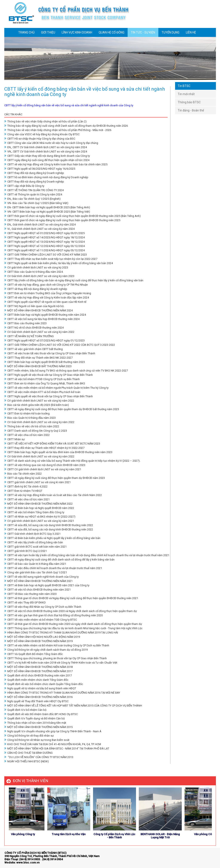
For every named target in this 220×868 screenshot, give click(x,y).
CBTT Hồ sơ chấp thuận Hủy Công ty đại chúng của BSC (40, 139)
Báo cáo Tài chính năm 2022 (23, 474)
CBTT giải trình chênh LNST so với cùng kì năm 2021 (37, 482)
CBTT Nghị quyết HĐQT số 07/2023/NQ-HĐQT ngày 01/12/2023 (44, 340)
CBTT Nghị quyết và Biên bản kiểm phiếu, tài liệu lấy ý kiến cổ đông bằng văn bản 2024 (59, 263)
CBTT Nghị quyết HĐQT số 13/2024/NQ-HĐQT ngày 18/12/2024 (44, 242)
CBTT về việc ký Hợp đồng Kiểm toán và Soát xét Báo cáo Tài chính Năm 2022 (53, 495)
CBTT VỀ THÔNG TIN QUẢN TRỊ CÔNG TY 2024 (34, 190)
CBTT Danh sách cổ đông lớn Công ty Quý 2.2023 (36, 431)
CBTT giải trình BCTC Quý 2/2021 (26, 551)
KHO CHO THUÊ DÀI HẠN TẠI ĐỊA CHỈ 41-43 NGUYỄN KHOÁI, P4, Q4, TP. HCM (53, 744)
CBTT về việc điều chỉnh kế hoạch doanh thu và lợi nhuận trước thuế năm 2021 (53, 568)
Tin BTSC (184, 86)
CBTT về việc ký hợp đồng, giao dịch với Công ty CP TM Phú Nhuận (46, 285)
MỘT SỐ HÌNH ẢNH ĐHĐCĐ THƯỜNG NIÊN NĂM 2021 (38, 581)
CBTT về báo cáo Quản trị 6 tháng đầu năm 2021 (35, 564)
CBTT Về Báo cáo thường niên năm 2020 (30, 594)
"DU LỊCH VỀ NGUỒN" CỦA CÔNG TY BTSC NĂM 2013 (39, 757)
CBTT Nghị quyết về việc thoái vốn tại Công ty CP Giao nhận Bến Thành (49, 375)
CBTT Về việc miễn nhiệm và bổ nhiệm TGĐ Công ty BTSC (41, 620)
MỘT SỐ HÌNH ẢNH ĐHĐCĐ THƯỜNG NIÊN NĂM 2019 (38, 641)
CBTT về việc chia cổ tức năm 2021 (27, 499)
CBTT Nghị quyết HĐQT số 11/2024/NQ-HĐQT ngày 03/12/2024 (44, 250)
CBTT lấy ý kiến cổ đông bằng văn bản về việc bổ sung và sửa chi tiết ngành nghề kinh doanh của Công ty (69, 105)
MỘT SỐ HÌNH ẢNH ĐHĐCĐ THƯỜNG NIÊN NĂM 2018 (38, 667)
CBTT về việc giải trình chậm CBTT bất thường (34, 349)
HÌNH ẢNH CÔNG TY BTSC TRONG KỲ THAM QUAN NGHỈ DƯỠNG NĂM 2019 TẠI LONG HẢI (61, 633)
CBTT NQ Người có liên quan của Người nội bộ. (34, 306)
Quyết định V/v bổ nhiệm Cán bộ (25, 710)
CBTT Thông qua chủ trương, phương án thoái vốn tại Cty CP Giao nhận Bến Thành (56, 658)
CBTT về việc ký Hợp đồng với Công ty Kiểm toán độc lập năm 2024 (47, 298)
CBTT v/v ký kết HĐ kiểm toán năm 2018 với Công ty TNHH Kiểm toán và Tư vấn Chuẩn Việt (61, 663)
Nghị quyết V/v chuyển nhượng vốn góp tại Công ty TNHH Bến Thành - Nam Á (53, 731)
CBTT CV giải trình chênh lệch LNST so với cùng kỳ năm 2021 (43, 469)
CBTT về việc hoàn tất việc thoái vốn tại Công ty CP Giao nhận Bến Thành (50, 353)
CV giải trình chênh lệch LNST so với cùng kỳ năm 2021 (39, 521)
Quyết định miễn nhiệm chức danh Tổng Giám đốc (36, 680)
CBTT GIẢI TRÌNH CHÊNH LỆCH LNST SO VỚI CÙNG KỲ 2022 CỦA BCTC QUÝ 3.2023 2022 (60, 345)
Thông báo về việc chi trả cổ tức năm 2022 (32, 426)
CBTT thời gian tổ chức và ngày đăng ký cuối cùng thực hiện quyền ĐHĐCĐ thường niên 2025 (62, 220)
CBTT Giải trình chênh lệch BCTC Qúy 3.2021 (32, 534)
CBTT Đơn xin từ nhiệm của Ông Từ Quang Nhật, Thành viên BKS (45, 383)
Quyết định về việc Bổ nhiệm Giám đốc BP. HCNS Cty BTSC (41, 714)
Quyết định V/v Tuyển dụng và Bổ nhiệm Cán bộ (34, 718)
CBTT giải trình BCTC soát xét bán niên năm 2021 (35, 547)
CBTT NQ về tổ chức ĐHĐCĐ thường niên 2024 (34, 328)
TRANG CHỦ (26, 32)
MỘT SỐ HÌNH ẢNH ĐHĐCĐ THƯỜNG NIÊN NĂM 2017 (38, 671)
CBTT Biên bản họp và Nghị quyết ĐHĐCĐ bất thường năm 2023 (45, 362)
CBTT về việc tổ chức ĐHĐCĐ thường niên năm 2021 (37, 590)
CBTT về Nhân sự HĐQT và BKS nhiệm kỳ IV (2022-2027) (40, 517)
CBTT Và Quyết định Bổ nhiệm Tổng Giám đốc (34, 654)
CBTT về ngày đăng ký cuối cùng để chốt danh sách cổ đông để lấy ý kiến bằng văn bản (59, 560)
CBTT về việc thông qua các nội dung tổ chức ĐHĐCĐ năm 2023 (45, 465)
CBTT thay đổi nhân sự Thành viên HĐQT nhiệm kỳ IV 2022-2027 (44, 448)
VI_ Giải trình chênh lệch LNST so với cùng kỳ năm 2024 (39, 229)
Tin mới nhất (186, 94)
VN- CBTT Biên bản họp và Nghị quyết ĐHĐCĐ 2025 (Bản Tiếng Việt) (47, 212)
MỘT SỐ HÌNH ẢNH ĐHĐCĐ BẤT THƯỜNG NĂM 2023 (38, 366)
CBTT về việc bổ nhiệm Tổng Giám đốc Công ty (34, 512)
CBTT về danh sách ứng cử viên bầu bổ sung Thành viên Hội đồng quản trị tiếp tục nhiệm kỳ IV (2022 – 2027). (72, 461)
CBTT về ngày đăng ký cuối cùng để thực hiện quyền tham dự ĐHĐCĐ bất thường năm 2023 (62, 409)
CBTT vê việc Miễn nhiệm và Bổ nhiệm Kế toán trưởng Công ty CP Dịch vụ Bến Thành (57, 645)
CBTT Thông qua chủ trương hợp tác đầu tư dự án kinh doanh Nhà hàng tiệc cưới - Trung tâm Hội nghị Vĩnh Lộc (73, 628)
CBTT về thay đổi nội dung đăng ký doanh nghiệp (36, 289)
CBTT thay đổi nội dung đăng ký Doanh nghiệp (34, 173)
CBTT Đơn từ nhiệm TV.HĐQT (23, 491)
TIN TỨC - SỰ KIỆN (143, 32)
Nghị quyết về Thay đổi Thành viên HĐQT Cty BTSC (36, 701)
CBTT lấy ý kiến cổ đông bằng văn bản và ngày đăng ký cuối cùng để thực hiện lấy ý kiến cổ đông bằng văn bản (74, 280)
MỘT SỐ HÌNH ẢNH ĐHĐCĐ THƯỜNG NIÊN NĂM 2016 (38, 697)
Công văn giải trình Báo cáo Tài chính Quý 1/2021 (36, 572)
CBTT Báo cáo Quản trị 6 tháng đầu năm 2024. (34, 272)
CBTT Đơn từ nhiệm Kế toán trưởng (27, 413)
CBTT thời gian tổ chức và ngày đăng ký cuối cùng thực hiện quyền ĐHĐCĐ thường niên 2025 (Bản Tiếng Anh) (73, 216)
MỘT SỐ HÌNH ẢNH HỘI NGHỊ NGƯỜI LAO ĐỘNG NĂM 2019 (42, 637)
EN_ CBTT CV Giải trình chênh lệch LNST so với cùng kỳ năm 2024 (46, 147)
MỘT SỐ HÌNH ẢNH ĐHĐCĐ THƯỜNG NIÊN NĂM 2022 (38, 504)
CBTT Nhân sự (15, 439)
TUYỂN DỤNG (170, 32)
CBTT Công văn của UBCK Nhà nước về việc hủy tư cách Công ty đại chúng (51, 143)
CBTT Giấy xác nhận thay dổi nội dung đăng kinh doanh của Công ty (47, 156)
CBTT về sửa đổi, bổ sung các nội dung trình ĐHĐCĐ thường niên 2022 (49, 525)
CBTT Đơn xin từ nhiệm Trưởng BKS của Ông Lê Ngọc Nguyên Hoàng (48, 293)
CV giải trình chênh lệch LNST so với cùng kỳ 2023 (36, 267)
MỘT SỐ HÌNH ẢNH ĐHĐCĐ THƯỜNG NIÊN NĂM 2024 (38, 310)
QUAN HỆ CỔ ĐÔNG (112, 32)
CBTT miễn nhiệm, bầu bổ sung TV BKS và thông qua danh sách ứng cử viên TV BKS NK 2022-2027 (66, 371)
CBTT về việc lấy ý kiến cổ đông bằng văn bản (34, 542)
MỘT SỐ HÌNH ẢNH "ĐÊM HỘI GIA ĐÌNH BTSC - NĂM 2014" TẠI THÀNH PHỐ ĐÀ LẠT (57, 748)
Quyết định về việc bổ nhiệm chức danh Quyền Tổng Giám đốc (44, 684)
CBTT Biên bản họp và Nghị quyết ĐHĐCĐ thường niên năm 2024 (45, 315)
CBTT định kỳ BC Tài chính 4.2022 (26, 487)
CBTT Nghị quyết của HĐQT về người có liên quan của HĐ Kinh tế (45, 302)
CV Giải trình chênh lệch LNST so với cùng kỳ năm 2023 (39, 276)
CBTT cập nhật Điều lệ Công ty (24, 186)
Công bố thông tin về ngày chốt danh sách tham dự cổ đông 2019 (46, 650)
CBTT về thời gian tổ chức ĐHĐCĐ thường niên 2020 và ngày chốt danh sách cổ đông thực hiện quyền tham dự (73, 624)
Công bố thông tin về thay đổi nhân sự (29, 736)
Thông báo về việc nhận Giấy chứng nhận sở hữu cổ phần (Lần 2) (45, 121)
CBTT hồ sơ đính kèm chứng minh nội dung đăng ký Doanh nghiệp (46, 177)
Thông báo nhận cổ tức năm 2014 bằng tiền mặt (35, 723)
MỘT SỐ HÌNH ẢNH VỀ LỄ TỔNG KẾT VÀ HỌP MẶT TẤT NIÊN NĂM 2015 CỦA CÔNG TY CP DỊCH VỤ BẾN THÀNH (73, 706)
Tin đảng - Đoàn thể (191, 110)
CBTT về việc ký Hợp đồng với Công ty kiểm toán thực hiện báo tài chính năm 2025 (56, 164)
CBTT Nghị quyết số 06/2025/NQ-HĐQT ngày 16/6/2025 (40, 169)
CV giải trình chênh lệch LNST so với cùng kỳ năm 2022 (39, 401)
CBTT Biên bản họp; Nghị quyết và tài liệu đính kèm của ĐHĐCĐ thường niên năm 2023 (58, 452)
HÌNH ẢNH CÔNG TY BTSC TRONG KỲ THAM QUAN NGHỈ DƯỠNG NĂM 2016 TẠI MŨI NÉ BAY (62, 693)
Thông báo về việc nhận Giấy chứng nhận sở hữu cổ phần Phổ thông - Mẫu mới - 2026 (58, 130)
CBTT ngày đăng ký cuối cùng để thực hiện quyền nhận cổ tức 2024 (47, 160)
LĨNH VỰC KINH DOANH (77, 32)
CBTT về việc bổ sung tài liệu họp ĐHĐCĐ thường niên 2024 (42, 319)
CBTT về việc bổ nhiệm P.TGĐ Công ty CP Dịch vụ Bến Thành (42, 379)
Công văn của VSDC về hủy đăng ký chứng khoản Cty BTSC (42, 134)
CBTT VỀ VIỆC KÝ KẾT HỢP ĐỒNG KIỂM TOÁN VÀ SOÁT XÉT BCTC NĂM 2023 (52, 444)
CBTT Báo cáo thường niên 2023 (25, 323)
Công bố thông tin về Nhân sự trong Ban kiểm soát (37, 740)
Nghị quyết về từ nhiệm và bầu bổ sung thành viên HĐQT (40, 688)
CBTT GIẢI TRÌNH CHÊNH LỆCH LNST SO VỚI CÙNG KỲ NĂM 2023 (46, 255)
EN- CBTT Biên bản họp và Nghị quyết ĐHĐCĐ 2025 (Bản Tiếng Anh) (47, 207)
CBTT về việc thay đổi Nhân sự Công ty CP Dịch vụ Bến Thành (43, 607)
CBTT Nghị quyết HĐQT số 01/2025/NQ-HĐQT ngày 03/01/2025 (44, 233)
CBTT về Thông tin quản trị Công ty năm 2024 (33, 194)
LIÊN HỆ (191, 32)
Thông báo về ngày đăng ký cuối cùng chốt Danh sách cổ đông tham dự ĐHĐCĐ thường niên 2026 (66, 126)
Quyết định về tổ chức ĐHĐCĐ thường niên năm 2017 (38, 675)
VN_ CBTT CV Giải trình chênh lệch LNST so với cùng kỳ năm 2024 (46, 152)
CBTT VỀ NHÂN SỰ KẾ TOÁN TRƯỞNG (29, 336)
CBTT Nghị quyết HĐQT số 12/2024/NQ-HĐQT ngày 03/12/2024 (44, 246)
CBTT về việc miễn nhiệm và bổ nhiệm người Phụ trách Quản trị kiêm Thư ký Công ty (56, 388)
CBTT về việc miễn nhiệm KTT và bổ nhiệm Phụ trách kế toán (42, 392)
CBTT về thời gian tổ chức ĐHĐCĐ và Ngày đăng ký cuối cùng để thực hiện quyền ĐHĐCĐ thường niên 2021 (71, 598)
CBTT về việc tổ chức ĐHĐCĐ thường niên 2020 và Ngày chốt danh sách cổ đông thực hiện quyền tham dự (71, 611)
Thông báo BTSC (189, 102)
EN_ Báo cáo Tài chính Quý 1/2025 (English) (32, 199)
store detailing (207, 857)
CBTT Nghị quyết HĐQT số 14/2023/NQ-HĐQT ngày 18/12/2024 (44, 237)
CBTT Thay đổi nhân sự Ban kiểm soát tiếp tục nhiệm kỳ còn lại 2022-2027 (51, 259)
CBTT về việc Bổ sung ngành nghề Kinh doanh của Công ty (41, 577)
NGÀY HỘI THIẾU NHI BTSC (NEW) (27, 761)
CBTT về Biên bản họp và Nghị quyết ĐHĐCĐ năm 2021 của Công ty (47, 585)
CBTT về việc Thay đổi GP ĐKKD (25, 602)
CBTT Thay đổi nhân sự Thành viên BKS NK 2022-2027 (38, 358)
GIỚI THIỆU (48, 32)
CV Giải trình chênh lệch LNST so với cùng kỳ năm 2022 (39, 332)
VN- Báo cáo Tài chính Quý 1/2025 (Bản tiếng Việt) (36, 203)
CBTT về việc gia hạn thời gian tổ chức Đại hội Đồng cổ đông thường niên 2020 (53, 615)
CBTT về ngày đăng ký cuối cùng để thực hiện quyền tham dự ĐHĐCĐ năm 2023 (55, 478)
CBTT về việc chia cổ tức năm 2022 (27, 435)
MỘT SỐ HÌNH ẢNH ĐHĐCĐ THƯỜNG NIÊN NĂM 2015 (38, 727)
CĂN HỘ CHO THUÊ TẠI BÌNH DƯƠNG (28, 753)
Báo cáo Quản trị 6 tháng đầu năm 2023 (30, 418)
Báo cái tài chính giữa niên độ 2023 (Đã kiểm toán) (37, 405)
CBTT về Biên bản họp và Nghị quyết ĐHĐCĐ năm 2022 (39, 508)
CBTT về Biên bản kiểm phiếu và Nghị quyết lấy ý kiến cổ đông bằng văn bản (52, 538)
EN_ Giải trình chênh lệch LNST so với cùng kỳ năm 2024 (40, 225)
